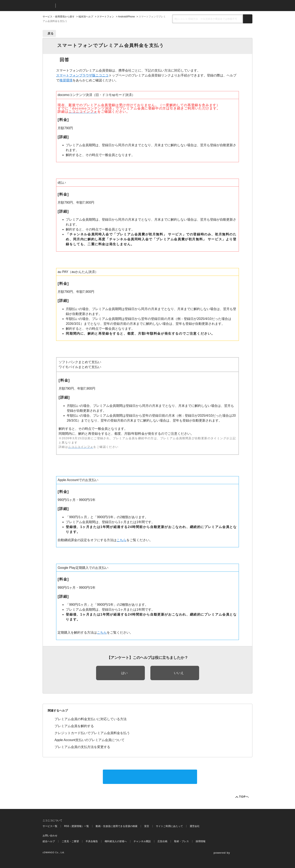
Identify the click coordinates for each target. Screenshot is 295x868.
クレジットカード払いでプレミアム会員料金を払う (92, 733)
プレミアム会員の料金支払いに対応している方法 (91, 719)
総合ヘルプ (49, 841)
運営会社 (195, 826)
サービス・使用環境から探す (59, 17)
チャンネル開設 (142, 841)
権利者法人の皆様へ (116, 841)
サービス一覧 (50, 826)
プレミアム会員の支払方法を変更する (82, 747)
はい (124, 673)
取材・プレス (182, 841)
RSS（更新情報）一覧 (77, 826)
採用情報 (201, 841)
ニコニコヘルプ (80, 6)
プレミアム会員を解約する (74, 726)
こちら (121, 540)
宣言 (147, 826)
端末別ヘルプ (86, 17)
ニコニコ (48, 6)
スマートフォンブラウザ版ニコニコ (82, 75)
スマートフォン (106, 17)
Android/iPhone (126, 17)
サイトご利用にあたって (169, 826)
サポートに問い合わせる (150, 777)
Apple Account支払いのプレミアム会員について (90, 740)
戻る (51, 33)
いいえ (179, 673)
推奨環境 (66, 80)
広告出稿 (162, 841)
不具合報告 (92, 841)
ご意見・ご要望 (70, 841)
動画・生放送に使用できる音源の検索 (117, 826)
